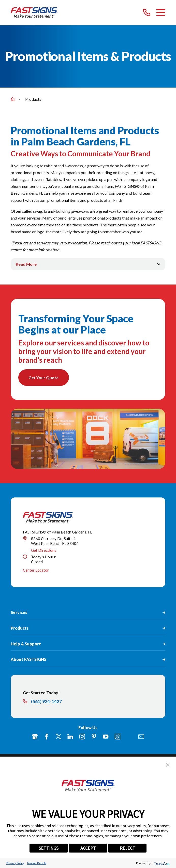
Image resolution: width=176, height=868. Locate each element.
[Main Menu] (161, 13)
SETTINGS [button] (49, 848)
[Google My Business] (35, 737)
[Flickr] (129, 737)
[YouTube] (106, 737)
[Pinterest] (94, 737)
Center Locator (36, 570)
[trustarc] (161, 863)
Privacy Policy (15, 863)
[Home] (34, 13)
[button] (168, 765)
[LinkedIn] (70, 737)
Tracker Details (36, 863)
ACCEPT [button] (88, 848)
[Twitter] (58, 737)
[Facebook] (47, 737)
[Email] (141, 737)
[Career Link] (118, 737)
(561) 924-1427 (46, 702)
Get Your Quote (44, 378)
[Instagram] (82, 737)
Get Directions (44, 550)
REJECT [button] (128, 848)
